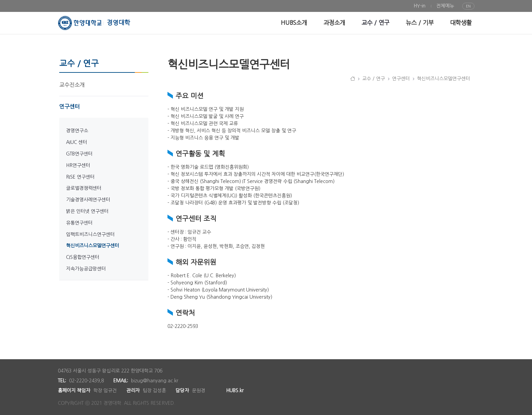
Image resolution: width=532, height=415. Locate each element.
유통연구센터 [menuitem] (79, 223)
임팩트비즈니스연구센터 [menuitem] (90, 234)
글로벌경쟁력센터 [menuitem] (84, 188)
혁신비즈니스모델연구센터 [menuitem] (93, 246)
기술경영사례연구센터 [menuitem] (88, 200)
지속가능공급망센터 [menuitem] (86, 269)
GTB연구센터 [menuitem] (79, 154)
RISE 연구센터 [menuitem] (80, 177)
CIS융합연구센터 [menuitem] (83, 257)
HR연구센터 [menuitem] (78, 165)
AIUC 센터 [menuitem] (77, 142)
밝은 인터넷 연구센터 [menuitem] (87, 211)
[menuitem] (420, 6)
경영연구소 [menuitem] (77, 131)
